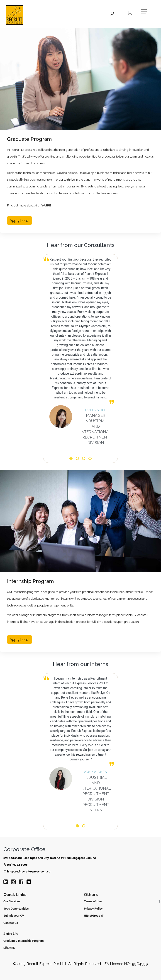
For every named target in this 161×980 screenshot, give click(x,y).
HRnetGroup (94, 916)
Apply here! (20, 220)
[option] (80, 351)
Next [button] (103, 363)
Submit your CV (14, 916)
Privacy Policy (93, 909)
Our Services (12, 901)
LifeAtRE (9, 948)
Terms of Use (93, 901)
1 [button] (71, 459)
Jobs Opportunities (16, 909)
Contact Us (11, 923)
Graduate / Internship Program (24, 941)
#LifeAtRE (43, 205)
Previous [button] (64, 363)
